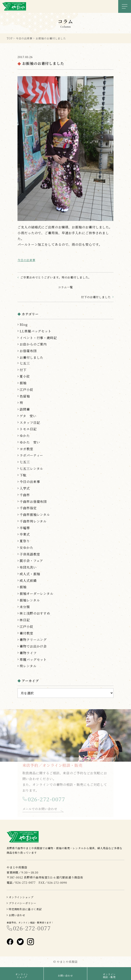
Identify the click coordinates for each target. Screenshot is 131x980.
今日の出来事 (26, 260)
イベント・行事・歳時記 (38, 338)
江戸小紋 (26, 389)
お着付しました (31, 357)
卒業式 (25, 534)
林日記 (25, 620)
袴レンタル (28, 666)
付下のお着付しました (96, 297)
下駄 (23, 475)
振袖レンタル (30, 600)
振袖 (23, 383)
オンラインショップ (21, 897)
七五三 (25, 363)
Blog (24, 324)
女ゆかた (26, 547)
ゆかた (25, 436)
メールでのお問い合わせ (40, 810)
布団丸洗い (28, 567)
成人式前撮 (28, 580)
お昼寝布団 (28, 351)
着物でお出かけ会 (33, 646)
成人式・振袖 (30, 574)
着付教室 (26, 633)
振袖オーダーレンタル (36, 594)
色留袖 (25, 396)
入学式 (25, 488)
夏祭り (25, 541)
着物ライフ (28, 653)
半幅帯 (25, 528)
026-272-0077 (47, 801)
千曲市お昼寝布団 (33, 501)
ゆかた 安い (30, 442)
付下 (23, 370)
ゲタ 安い (28, 416)
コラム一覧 (65, 287)
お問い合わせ (17, 915)
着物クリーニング (33, 640)
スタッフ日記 (30, 422)
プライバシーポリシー (23, 903)
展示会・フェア (31, 561)
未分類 (25, 607)
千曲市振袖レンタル (35, 515)
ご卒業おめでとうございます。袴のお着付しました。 (56, 277)
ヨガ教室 (26, 449)
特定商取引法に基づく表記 (25, 909)
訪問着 (25, 409)
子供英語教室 (30, 554)
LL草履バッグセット (36, 331)
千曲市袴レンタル (33, 521)
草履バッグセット (33, 659)
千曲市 (25, 495)
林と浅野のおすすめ (35, 613)
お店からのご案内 (33, 344)
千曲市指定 (28, 508)
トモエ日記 (28, 429)
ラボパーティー (31, 455)
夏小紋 (25, 376)
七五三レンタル (31, 468)
